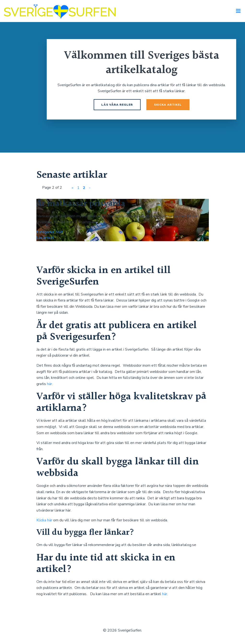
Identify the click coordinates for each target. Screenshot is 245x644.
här (49, 385)
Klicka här (44, 521)
